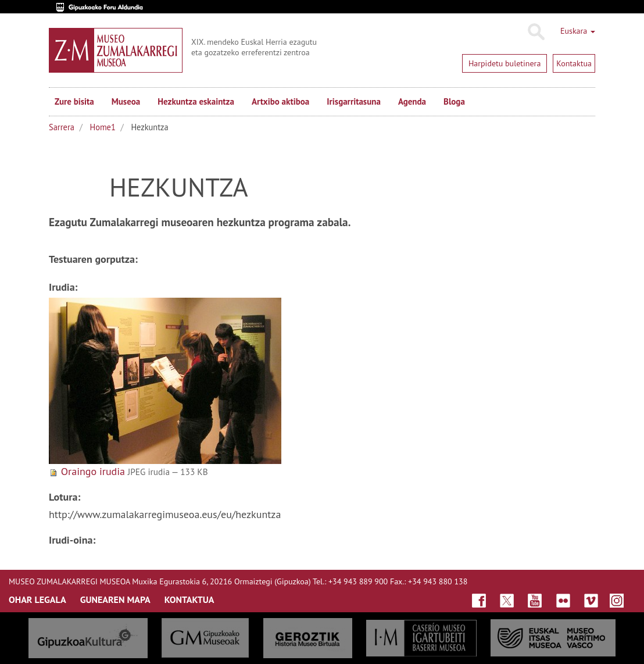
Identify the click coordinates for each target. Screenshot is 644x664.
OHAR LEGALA (37, 599)
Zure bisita (74, 101)
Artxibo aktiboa (280, 101)
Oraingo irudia (93, 471)
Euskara (578, 31)
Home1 (103, 127)
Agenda (412, 101)
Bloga (454, 101)
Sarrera (62, 127)
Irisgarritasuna (354, 101)
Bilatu (536, 32)
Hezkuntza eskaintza (196, 101)
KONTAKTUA (189, 599)
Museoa (126, 101)
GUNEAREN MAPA (115, 599)
